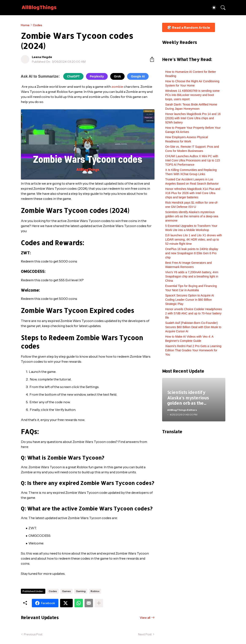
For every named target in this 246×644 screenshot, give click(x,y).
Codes (38, 25)
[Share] (150, 59)
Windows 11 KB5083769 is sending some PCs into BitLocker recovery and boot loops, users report (192, 95)
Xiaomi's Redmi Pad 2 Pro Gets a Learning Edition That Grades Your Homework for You (193, 350)
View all (145, 618)
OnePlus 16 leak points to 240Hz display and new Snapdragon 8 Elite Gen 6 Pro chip (192, 253)
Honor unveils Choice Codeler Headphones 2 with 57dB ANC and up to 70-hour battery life (194, 313)
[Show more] (99, 603)
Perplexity (97, 76)
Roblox (95, 591)
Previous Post (33, 634)
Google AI (138, 76)
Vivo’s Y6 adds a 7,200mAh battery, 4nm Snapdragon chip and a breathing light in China (192, 276)
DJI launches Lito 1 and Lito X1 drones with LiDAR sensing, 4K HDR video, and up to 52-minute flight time (194, 239)
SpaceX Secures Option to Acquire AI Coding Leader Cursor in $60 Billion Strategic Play (190, 300)
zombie (117, 87)
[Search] (221, 8)
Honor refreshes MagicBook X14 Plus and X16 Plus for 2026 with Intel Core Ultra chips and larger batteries (193, 193)
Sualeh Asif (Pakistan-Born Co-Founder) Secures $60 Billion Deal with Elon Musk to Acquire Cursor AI (193, 327)
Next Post (145, 634)
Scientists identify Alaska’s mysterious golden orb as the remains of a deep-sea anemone (192, 216)
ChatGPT (73, 76)
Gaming (81, 591)
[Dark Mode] (212, 8)
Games (66, 591)
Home (25, 25)
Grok (118, 76)
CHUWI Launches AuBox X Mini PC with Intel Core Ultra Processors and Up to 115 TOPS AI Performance (193, 160)
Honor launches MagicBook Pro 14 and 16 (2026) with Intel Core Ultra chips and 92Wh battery (193, 118)
